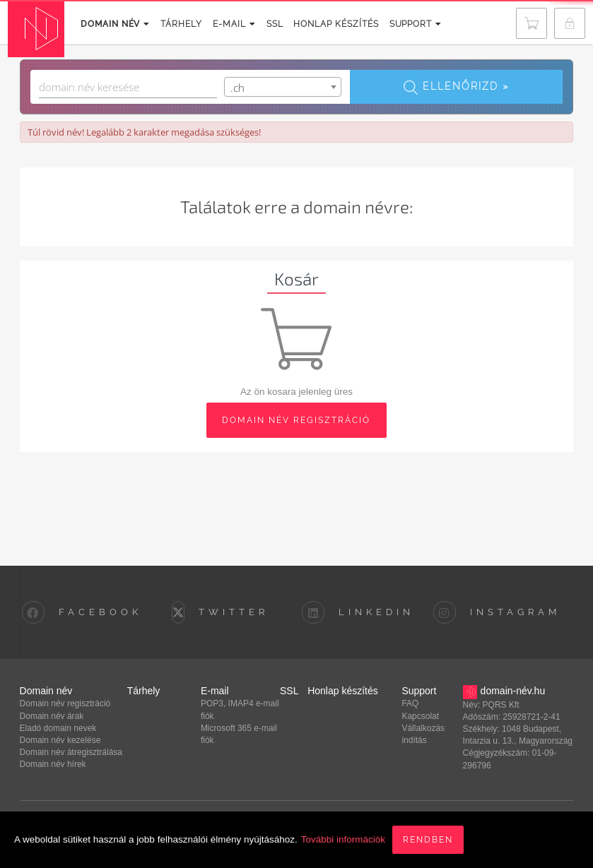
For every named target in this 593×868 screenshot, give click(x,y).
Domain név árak (52, 716)
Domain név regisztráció (65, 703)
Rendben (428, 840)
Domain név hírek (53, 764)
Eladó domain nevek (58, 728)
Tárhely (175, 24)
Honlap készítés (324, 24)
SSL (264, 24)
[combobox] (283, 87)
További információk (343, 839)
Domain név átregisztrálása (71, 752)
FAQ (410, 703)
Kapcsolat (420, 716)
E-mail (226, 24)
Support (401, 24)
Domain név (112, 24)
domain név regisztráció (296, 420)
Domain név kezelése (60, 740)
